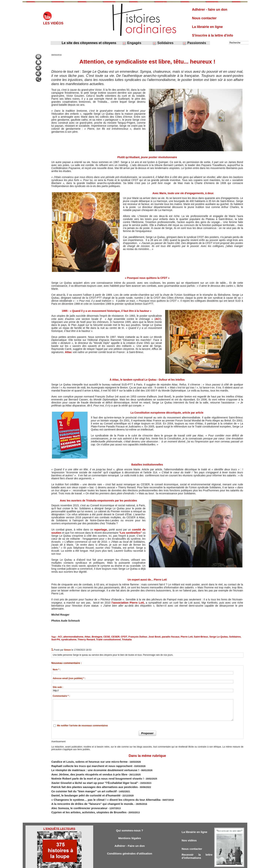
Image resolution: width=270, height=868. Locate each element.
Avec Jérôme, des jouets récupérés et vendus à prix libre (82, 769)
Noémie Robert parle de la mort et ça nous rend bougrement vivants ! (88, 773)
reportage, (101, 529)
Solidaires (163, 43)
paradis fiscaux (154, 636)
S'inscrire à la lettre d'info (213, 35)
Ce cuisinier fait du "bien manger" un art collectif (78, 783)
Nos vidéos (190, 828)
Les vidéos (53, 23)
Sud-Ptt (219, 636)
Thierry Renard (59, 638)
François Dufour (126, 636)
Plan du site (132, 864)
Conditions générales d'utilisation (130, 842)
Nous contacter (204, 18)
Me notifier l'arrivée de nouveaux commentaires (82, 724)
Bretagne (91, 636)
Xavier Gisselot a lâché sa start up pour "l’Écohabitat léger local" (86, 776)
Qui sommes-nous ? (129, 817)
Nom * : (57, 668)
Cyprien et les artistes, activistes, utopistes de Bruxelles (81, 800)
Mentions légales (130, 826)
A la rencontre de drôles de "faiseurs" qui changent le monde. (84, 793)
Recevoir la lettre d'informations (197, 845)
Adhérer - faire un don (210, 10)
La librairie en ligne (207, 27)
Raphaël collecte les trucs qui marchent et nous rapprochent (84, 763)
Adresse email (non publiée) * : (69, 677)
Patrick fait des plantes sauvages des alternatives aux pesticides (86, 780)
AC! (158, 319)
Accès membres (116, 864)
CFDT (115, 636)
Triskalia (93, 638)
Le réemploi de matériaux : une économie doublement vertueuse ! (87, 766)
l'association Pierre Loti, (128, 602)
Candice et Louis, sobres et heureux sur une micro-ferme (82, 759)
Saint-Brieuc (180, 636)
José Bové (141, 636)
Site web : (58, 685)
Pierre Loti (168, 636)
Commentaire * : (61, 694)
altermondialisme (71, 636)
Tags (141, 864)
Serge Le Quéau (196, 636)
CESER (107, 636)
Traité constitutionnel (78, 638)
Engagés (132, 43)
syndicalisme (231, 636)
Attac (69, 352)
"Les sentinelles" (131, 532)
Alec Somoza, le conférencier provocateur (74, 796)
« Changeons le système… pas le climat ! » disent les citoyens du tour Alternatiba (95, 790)
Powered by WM (154, 864)
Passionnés (194, 43)
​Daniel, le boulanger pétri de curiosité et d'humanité (79, 786)
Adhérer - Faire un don (130, 834)
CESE (100, 636)
